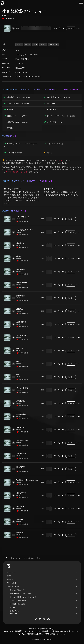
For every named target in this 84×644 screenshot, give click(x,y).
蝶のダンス (21, 243)
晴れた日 (20, 348)
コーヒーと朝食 (22, 388)
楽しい (28, 45)
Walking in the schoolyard (27, 480)
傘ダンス (20, 362)
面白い (43, 45)
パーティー (53, 45)
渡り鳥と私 (21, 427)
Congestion (21, 414)
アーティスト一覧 (13, 586)
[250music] (3, 3)
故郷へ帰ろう (21, 322)
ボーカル (10, 579)
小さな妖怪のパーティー (25, 230)
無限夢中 (20, 519)
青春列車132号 (22, 283)
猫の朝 (19, 256)
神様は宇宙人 (21, 493)
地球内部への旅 (22, 440)
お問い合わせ (61, 160)
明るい (19, 45)
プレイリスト (12, 583)
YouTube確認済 (8, 18)
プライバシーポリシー (18, 600)
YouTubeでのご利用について (16, 172)
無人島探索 (21, 467)
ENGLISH (14, 614)
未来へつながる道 (23, 217)
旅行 (35, 45)
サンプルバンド (22, 335)
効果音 (9, 576)
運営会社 (13, 608)
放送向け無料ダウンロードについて (23, 597)
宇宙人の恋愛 (21, 454)
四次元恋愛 (21, 506)
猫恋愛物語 (21, 269)
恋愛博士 (20, 309)
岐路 (18, 375)
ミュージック (12, 572)
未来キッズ (21, 533)
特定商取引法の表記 (17, 604)
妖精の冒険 (21, 296)
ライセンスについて (17, 590)
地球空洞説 (21, 401)
